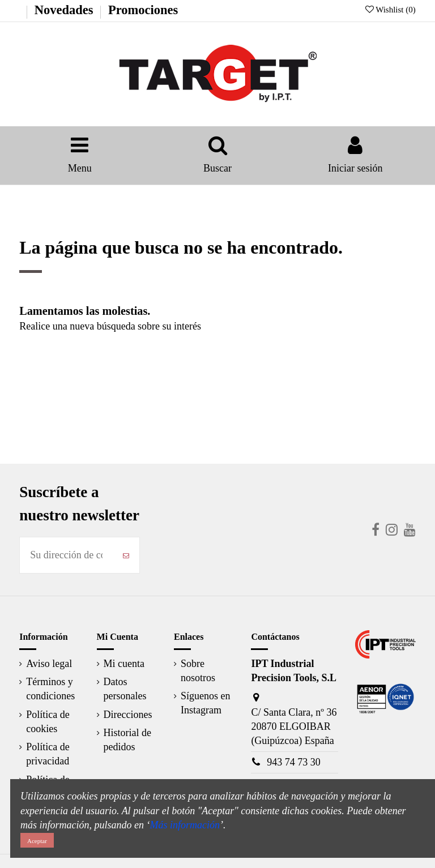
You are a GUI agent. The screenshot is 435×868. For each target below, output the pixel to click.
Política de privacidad (48, 754)
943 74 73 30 (294, 762)
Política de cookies (48, 722)
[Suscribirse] (126, 555)
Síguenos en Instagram (206, 703)
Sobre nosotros (198, 671)
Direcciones (128, 715)
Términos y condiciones (50, 689)
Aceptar (37, 841)
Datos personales (125, 689)
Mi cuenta (124, 664)
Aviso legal (49, 664)
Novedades (64, 10)
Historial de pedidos (127, 740)
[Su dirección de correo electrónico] (66, 555)
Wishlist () (391, 10)
